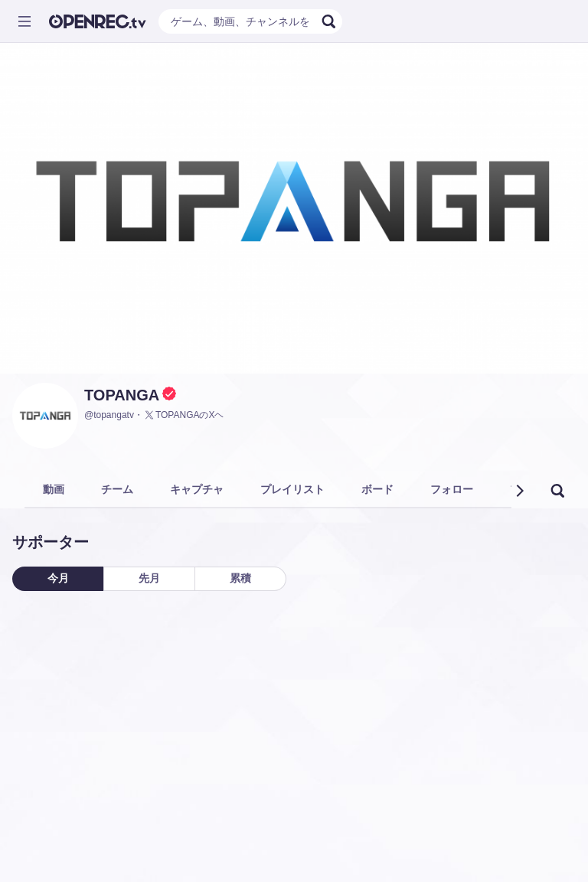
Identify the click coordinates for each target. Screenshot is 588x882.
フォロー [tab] (452, 489)
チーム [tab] (117, 489)
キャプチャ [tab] (197, 489)
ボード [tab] (377, 489)
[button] (519, 491)
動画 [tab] (54, 489)
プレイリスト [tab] (292, 489)
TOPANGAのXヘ (184, 415)
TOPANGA (122, 395)
